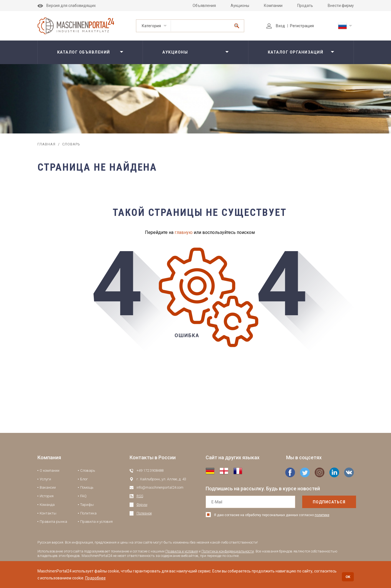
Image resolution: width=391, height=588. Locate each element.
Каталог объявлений (84, 52)
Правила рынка (53, 522)
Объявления (204, 6)
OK (348, 577)
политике (322, 515)
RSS (140, 496)
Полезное (144, 513)
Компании (273, 6)
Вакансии (48, 487)
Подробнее (95, 578)
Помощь (87, 487)
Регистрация (302, 26)
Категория (151, 26)
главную (184, 232)
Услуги (45, 479)
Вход (276, 26)
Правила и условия (96, 522)
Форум (142, 505)
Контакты (48, 513)
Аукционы (240, 6)
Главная (46, 144)
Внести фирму (341, 6)
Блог (84, 479)
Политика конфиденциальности (228, 551)
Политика (88, 513)
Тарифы (87, 505)
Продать (305, 6)
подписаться (317, 502)
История (47, 496)
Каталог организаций (296, 52)
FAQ (83, 496)
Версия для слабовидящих (67, 6)
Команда (47, 505)
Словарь (88, 470)
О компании (50, 470)
